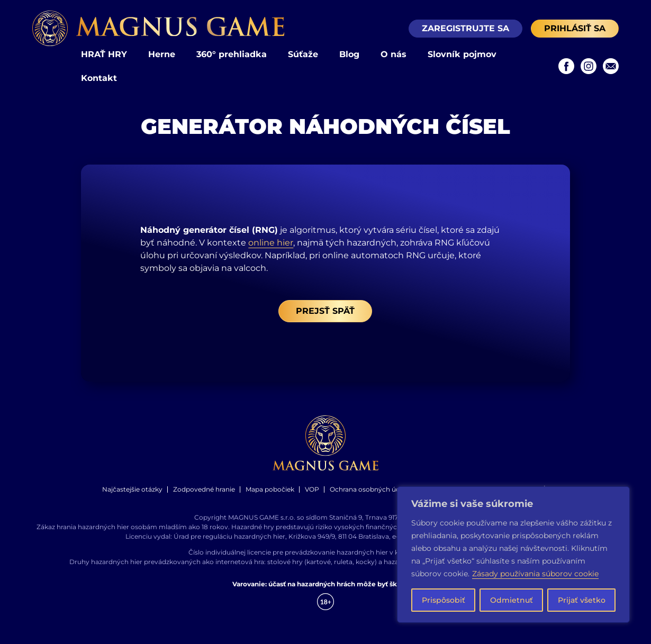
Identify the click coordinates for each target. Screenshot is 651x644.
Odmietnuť (512, 600)
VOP (312, 489)
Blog (349, 54)
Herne (162, 54)
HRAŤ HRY (104, 54)
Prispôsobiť (444, 600)
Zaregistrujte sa (465, 28)
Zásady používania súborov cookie (535, 574)
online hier (271, 243)
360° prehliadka (232, 54)
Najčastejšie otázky (132, 489)
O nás (394, 54)
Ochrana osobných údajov (372, 489)
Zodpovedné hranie (204, 489)
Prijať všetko (582, 600)
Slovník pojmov (462, 54)
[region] (513, 555)
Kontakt (99, 78)
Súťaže (303, 54)
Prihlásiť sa (575, 28)
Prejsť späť (325, 311)
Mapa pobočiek (270, 489)
